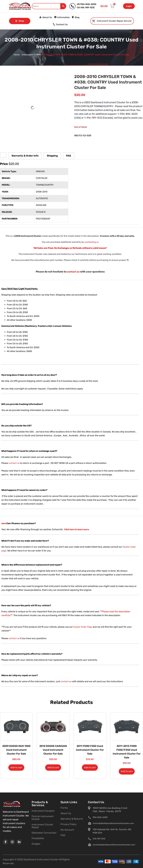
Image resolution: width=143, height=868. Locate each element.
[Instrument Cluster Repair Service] (94, 21)
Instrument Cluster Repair (42, 826)
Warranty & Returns (72, 819)
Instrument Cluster (31, 55)
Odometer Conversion (44, 833)
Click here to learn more (77, 529)
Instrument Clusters (43, 811)
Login (129, 6)
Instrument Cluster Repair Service (114, 21)
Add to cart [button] (16, 767)
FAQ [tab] (68, 156)
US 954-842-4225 (87, 4)
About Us (66, 813)
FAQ (63, 835)
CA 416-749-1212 (86, 7)
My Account (67, 830)
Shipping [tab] (52, 156)
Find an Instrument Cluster (43, 818)
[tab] (3, 155)
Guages (36, 844)
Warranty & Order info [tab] (25, 156)
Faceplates (38, 838)
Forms (64, 808)
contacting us (92, 242)
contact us (73, 272)
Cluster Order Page (83, 627)
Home (16, 55)
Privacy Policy (69, 824)
